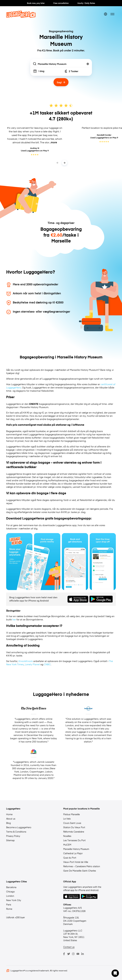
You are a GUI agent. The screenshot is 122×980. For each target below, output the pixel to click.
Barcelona (11, 887)
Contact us (69, 947)
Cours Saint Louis (72, 823)
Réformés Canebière (74, 832)
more (54, 142)
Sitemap (10, 840)
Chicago (10, 891)
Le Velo (67, 819)
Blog (8, 823)
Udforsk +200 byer (16, 917)
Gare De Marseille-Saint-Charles (80, 871)
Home (9, 814)
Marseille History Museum (76, 849)
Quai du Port (70, 858)
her (14, 619)
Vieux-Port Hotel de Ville (76, 862)
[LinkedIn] (83, 954)
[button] (115, 973)
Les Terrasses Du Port (74, 840)
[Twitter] (69, 954)
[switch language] (105, 14)
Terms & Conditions (16, 832)
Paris (9, 904)
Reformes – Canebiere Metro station (82, 866)
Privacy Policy (13, 836)
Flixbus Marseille (71, 814)
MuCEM (67, 845)
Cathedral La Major (73, 853)
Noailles (67, 836)
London (10, 896)
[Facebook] (64, 954)
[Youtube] (78, 954)
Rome (9, 909)
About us (11, 819)
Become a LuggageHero (19, 827)
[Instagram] (73, 954)
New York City (14, 900)
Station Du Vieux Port (74, 827)
